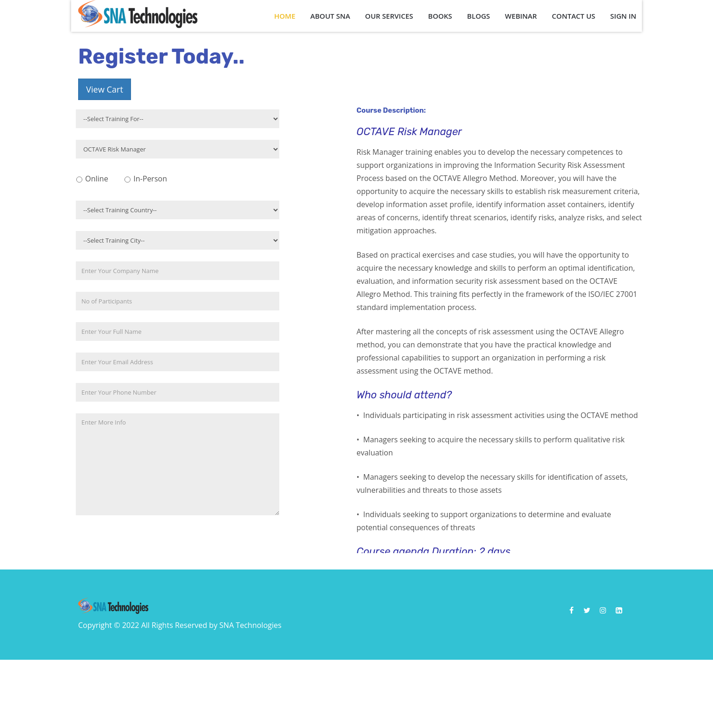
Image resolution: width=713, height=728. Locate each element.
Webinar (521, 16)
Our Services (389, 16)
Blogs (478, 16)
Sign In (623, 16)
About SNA (330, 16)
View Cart (105, 89)
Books (440, 16)
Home (285, 16)
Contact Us (574, 16)
